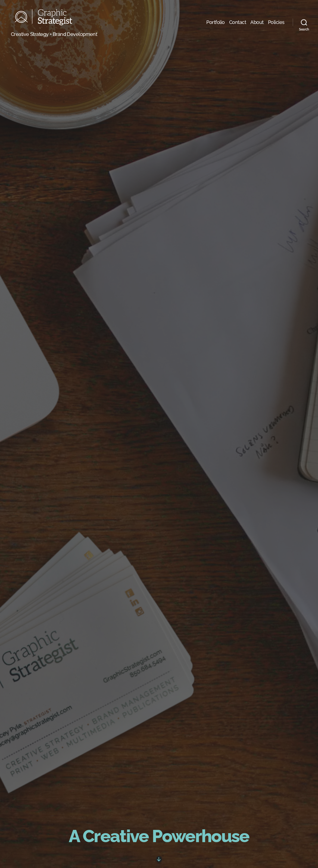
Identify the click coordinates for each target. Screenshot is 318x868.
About (257, 24)
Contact (238, 24)
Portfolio (216, 24)
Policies (276, 24)
